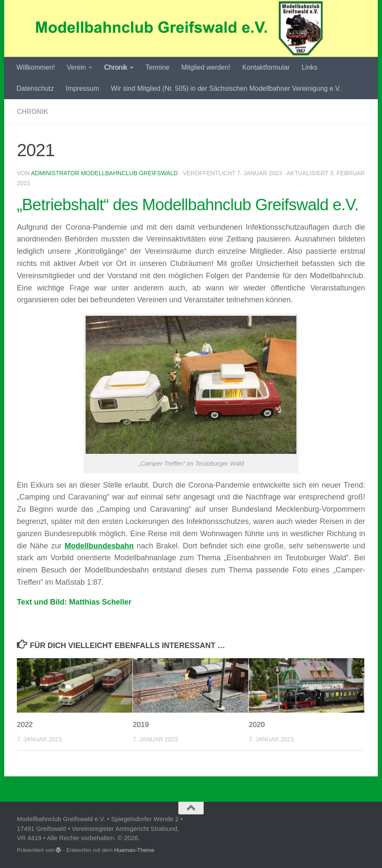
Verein (77, 67)
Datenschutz (35, 88)
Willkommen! (36, 67)
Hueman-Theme (134, 850)
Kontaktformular (266, 67)
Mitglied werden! (206, 67)
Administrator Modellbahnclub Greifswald (104, 173)
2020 (257, 725)
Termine (157, 67)
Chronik (116, 67)
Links (309, 67)
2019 (141, 725)
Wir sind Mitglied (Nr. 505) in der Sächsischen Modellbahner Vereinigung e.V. (226, 88)
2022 (25, 725)
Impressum (82, 88)
